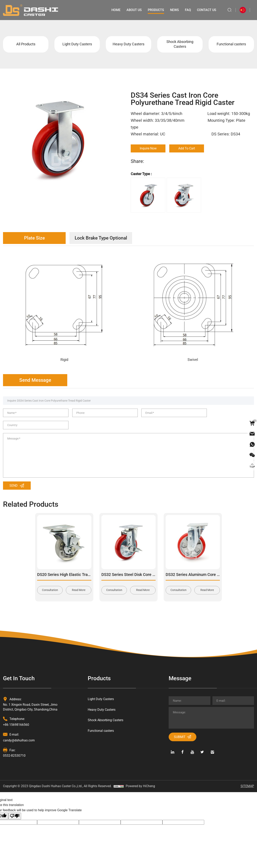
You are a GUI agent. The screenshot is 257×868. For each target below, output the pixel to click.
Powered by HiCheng (140, 777)
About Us (134, 10)
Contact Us (206, 10)
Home (116, 10)
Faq (188, 10)
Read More (79, 581)
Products (156, 10)
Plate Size (35, 239)
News (174, 10)
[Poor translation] (15, 807)
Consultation (50, 581)
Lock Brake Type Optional (103, 239)
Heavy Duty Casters (128, 44)
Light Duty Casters (77, 44)
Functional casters (231, 44)
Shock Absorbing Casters (180, 44)
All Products (26, 44)
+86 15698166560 (16, 716)
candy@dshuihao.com (19, 731)
